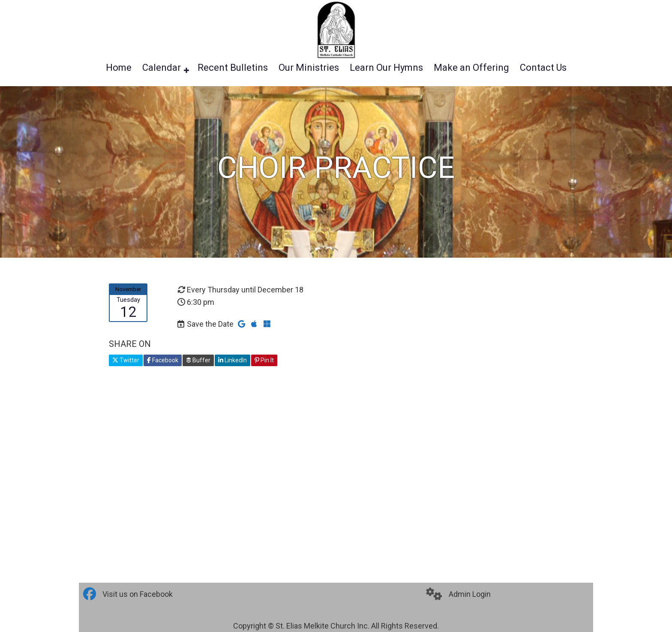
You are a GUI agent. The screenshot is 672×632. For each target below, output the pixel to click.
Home (119, 68)
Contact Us (543, 68)
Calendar (162, 68)
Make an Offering (471, 68)
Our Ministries (309, 68)
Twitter (126, 360)
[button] (186, 70)
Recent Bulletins (233, 68)
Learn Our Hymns (386, 68)
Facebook (163, 360)
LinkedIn (232, 360)
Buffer (198, 360)
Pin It (264, 360)
